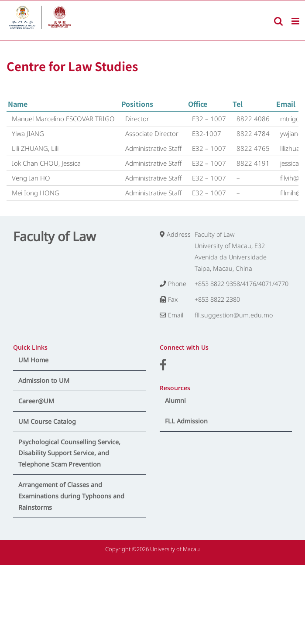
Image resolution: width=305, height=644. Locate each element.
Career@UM (36, 401)
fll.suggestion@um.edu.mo (234, 315)
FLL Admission (186, 421)
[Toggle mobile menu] (296, 21)
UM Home (33, 360)
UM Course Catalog (47, 421)
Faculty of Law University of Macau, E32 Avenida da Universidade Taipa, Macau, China (231, 251)
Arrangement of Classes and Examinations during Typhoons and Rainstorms (71, 496)
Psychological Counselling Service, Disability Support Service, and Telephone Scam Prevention (69, 453)
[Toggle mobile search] (278, 21)
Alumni (175, 400)
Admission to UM (44, 380)
